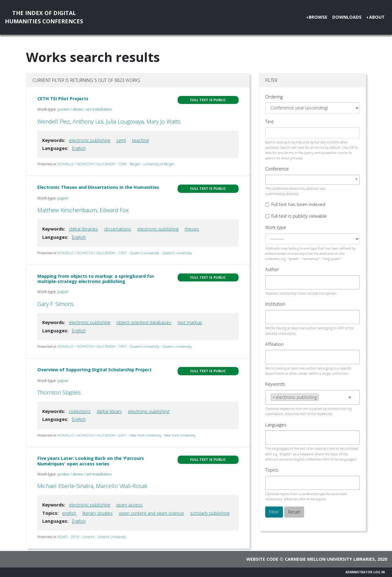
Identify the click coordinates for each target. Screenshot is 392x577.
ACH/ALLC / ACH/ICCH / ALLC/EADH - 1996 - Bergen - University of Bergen (116, 164)
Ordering (274, 97)
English (79, 148)
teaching (140, 140)
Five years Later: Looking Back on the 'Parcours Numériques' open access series (91, 461)
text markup (190, 322)
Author (272, 269)
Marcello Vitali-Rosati (122, 486)
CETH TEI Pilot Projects (63, 99)
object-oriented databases (144, 322)
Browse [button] (318, 17)
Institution (275, 304)
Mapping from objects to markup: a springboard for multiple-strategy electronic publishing (96, 279)
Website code (262, 559)
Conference (277, 169)
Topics (272, 470)
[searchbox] (272, 282)
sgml (121, 140)
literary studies (98, 513)
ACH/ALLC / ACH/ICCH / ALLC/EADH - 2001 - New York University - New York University (126, 435)
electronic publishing (90, 140)
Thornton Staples (59, 392)
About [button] (377, 17)
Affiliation (274, 344)
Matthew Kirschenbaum (67, 210)
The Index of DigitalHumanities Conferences (44, 17)
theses (192, 229)
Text (269, 122)
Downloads (347, 17)
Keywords (275, 384)
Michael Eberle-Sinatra (65, 486)
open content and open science (151, 513)
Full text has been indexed (298, 204)
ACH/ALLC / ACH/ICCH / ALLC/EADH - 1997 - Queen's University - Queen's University (124, 253)
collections (80, 411)
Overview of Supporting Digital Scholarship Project (94, 370)
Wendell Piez (54, 121)
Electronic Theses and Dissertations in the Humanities (98, 187)
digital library (109, 411)
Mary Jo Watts (164, 121)
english (69, 513)
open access (130, 505)
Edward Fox (114, 210)
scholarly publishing (210, 513)
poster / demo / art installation (85, 109)
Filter (274, 512)
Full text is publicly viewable (299, 216)
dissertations (118, 229)
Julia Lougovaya (125, 121)
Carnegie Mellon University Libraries (330, 559)
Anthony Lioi (88, 121)
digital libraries (83, 229)
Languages (276, 425)
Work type (276, 227)
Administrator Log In (365, 572)
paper (63, 198)
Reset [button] (294, 512)
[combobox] (313, 180)
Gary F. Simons (56, 304)
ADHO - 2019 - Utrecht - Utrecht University (92, 537)
